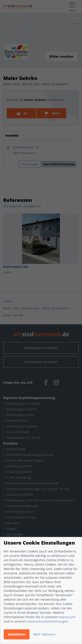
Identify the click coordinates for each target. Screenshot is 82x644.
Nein (52, 113)
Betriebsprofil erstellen (41, 348)
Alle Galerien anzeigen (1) (22, 206)
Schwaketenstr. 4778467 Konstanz (26, 150)
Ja (22, 113)
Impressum (67, 617)
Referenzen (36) (16, 267)
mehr (7, 272)
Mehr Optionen (44, 634)
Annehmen (17, 634)
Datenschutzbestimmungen (48, 621)
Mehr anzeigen (30, 164)
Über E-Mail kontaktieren (59, 164)
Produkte (11, 443)
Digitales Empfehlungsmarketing (29, 398)
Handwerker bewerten (41, 362)
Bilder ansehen (61, 56)
